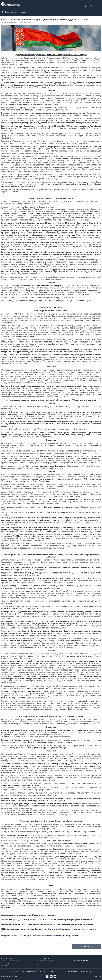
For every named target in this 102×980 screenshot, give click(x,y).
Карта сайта (97, 976)
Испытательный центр (34, 971)
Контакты (86, 971)
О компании (70, 971)
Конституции (7, 742)
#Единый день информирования (20, 23)
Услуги (14, 971)
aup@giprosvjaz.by (40, 964)
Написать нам (81, 960)
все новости (86, 947)
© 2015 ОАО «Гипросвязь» (10, 976)
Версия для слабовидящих (16, 12)
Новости (54, 971)
